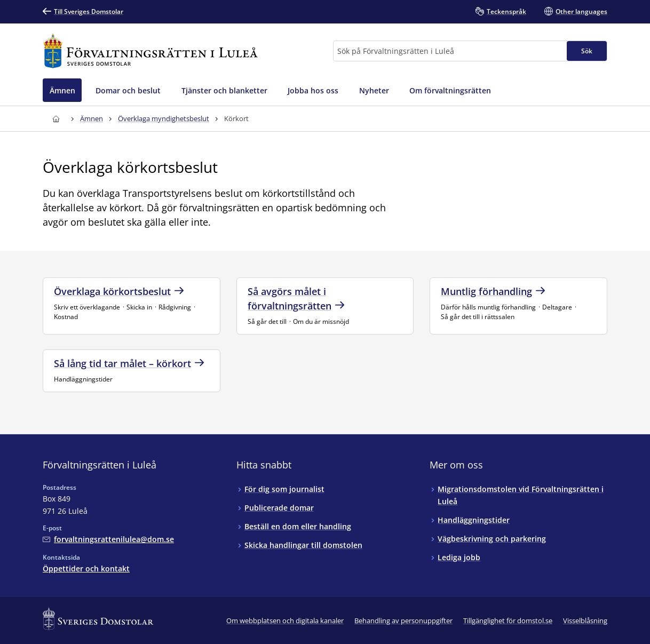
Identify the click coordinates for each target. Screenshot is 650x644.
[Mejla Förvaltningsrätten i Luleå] (108, 539)
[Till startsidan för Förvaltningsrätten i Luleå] (150, 51)
